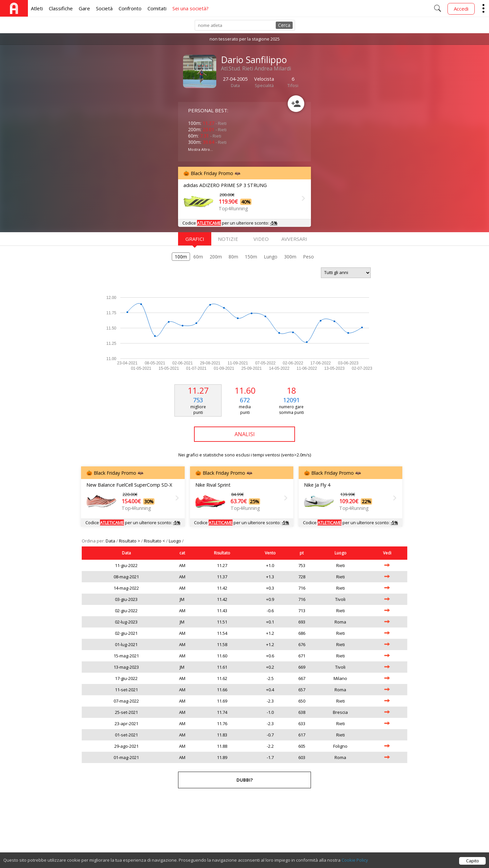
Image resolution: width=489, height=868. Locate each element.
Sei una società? (191, 8)
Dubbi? (245, 780)
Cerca (284, 25)
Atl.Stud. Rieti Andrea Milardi (256, 68)
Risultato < (155, 541)
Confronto (130, 8)
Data (111, 541)
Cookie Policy (355, 864)
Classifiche (61, 8)
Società (104, 8)
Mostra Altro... (200, 149)
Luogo (175, 541)
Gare (84, 8)
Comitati (157, 8)
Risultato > (130, 541)
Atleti (37, 8)
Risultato (222, 553)
